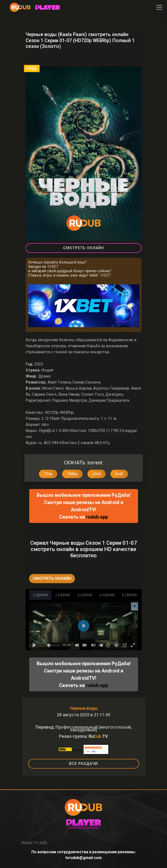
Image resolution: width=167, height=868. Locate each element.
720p (48, 474)
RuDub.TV (30, 843)
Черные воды (84, 708)
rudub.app (97, 517)
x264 (97, 474)
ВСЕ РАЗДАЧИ (83, 764)
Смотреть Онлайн (83, 248)
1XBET (53, 267)
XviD (119, 474)
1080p (72, 474)
